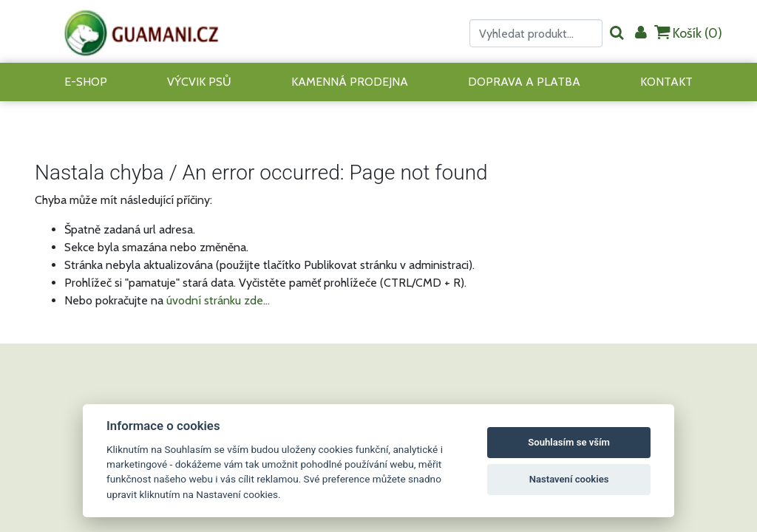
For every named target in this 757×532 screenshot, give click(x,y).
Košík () (688, 33)
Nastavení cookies (569, 479)
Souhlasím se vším (569, 442)
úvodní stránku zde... (218, 300)
